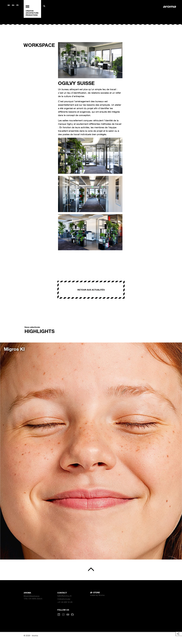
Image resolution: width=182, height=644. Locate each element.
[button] (5, 449)
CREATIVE (30, 11)
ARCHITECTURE (32, 13)
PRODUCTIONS (32, 15)
